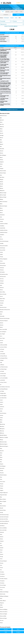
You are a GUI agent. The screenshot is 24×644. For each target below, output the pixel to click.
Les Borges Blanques (4, 389)
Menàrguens (2, 429)
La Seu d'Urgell (3, 376)
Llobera (1, 418)
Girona (18, 629)
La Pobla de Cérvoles (4, 367)
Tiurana (1, 568)
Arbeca (1, 164)
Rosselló (2, 508)
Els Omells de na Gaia (4, 274)
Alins (1, 146)
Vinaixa (1, 623)
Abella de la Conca (3, 116)
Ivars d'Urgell (2, 334)
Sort (1, 543)
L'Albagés (2, 360)
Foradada (2, 303)
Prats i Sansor (3, 482)
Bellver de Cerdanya (4, 202)
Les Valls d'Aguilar (3, 396)
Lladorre (2, 402)
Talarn (1, 552)
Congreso (6, 15)
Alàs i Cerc (2, 124)
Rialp (1, 497)
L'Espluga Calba (3, 393)
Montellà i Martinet (3, 435)
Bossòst (1, 210)
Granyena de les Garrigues (5, 318)
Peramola (2, 473)
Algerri (1, 142)
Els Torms (2, 279)
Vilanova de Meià (3, 616)
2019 (3, 12)
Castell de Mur (3, 228)
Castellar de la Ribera (4, 224)
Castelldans (2, 226)
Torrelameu (2, 583)
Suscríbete (18, 3)
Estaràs (1, 290)
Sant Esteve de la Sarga (4, 515)
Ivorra (1, 336)
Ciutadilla (2, 243)
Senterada (2, 532)
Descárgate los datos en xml (12, 110)
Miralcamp (2, 431)
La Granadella (2, 354)
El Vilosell (2, 281)
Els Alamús (2, 268)
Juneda (1, 343)
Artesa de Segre (3, 173)
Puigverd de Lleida (3, 495)
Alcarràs (2, 133)
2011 (21, 12)
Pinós (1, 477)
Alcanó (1, 131)
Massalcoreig (2, 424)
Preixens (2, 486)
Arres (1, 166)
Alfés (1, 140)
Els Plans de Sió (3, 277)
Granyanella (2, 316)
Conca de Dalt (3, 250)
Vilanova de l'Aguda (3, 614)
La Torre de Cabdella (4, 378)
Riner (1, 504)
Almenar (2, 153)
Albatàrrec (2, 127)
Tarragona (18, 632)
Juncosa (2, 340)
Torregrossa (2, 581)
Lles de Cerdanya (3, 413)
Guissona (2, 325)
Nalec (1, 449)
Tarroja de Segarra (3, 561)
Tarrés (1, 559)
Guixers (1, 327)
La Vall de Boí (2, 380)
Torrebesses (2, 574)
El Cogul (1, 257)
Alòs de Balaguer (3, 155)
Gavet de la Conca (3, 307)
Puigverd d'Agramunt (4, 493)
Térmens (2, 563)
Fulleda (1, 305)
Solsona (1, 539)
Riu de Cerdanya (3, 506)
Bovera (1, 213)
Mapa (21, 9)
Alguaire (2, 144)
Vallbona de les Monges (4, 592)
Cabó (1, 217)
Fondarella (2, 301)
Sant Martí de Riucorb (4, 523)
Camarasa (2, 219)
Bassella (2, 184)
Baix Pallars (2, 177)
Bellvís (1, 204)
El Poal (1, 261)
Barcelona (6, 629)
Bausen (1, 186)
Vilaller (1, 605)
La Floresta (2, 349)
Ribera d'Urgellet (3, 501)
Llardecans (2, 407)
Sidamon (2, 537)
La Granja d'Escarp (3, 356)
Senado (18, 15)
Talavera (2, 554)
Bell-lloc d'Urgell (3, 195)
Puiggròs (2, 490)
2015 (17, 12)
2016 (12, 12)
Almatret (2, 151)
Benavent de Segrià (4, 206)
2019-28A (7, 12)
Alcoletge (2, 135)
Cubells (1, 254)
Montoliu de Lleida (3, 442)
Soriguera (2, 541)
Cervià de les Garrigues (4, 241)
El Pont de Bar (3, 263)
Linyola (1, 400)
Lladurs (1, 404)
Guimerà (2, 323)
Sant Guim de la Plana (4, 519)
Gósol (1, 314)
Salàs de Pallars (3, 510)
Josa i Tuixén (2, 338)
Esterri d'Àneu (2, 292)
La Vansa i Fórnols (3, 382)
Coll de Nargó (2, 248)
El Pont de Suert (3, 266)
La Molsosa (2, 365)
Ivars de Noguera (3, 332)
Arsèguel (2, 169)
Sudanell (2, 548)
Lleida (1, 411)
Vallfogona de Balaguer (4, 596)
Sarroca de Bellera (3, 528)
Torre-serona (2, 587)
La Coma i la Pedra (3, 347)
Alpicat (1, 157)
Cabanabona (2, 215)
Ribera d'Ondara (3, 499)
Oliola (1, 460)
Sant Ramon (2, 526)
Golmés (1, 312)
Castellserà (2, 235)
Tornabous (2, 572)
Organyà (2, 464)
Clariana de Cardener (4, 246)
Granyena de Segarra (4, 321)
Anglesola (2, 162)
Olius (1, 462)
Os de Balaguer (3, 466)
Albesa (1, 129)
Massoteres (2, 426)
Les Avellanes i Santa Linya (5, 387)
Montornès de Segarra (4, 446)
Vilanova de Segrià (3, 618)
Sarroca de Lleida (3, 530)
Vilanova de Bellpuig (4, 609)
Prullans (1, 488)
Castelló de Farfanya (4, 232)
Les (1, 385)
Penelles (2, 471)
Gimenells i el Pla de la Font (5, 310)
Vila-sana (2, 620)
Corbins (1, 252)
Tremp (1, 590)
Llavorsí (1, 409)
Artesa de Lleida (3, 171)
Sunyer (1, 550)
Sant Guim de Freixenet (4, 517)
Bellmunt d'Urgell (3, 197)
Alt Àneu (2, 160)
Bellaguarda (2, 191)
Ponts (1, 479)
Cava (1, 237)
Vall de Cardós (3, 594)
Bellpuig (1, 199)
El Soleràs (2, 270)
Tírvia (1, 565)
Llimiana (2, 415)
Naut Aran (2, 451)
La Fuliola (2, 352)
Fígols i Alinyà (2, 299)
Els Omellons (2, 272)
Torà (1, 570)
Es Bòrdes (2, 283)
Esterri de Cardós (3, 294)
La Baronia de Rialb (3, 345)
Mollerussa (2, 433)
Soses (1, 546)
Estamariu (2, 288)
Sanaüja (1, 512)
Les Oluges (2, 391)
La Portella (2, 371)
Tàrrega (1, 557)
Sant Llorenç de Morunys (4, 521)
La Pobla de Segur (3, 369)
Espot (1, 285)
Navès (1, 453)
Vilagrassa (2, 603)
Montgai (1, 440)
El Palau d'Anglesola (4, 259)
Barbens (2, 182)
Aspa (1, 175)
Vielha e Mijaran (3, 601)
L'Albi (1, 363)
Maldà (1, 422)
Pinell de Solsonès (3, 475)
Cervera (1, 239)
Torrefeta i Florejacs (4, 579)
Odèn (1, 455)
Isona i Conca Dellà (3, 329)
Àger (1, 118)
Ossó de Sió (2, 468)
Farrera (1, 296)
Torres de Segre (3, 585)
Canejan (1, 221)
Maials (1, 420)
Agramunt (2, 120)
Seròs (1, 535)
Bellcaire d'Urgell (3, 193)
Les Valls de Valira (3, 398)
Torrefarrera (2, 576)
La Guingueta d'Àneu (4, 358)
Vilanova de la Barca (4, 612)
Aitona (1, 122)
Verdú (1, 598)
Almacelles (2, 149)
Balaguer (2, 180)
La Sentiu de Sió (3, 374)
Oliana (1, 457)
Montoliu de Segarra (4, 444)
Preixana (2, 484)
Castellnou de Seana (4, 230)
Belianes (2, 188)
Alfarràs (1, 138)
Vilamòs (1, 607)
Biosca (1, 208)
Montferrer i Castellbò (4, 437)
